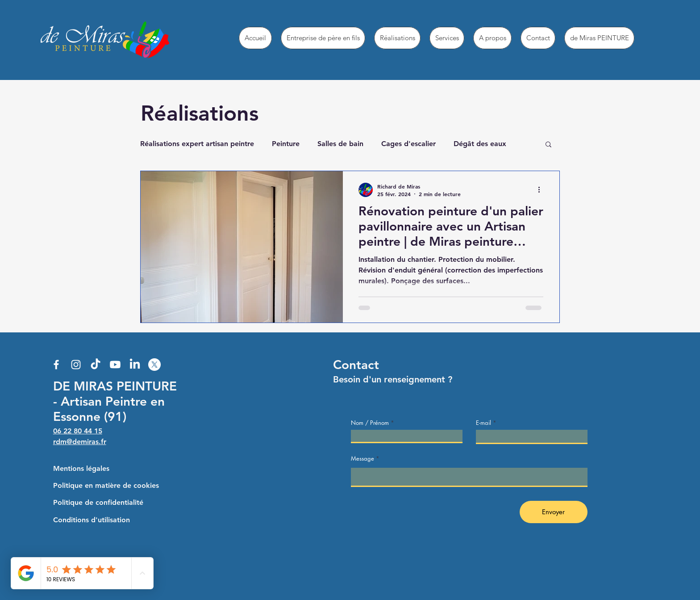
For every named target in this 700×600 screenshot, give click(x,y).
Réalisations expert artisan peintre (197, 144)
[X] (154, 365)
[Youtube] (115, 365)
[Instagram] (76, 365)
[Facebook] (56, 365)
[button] (548, 145)
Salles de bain (340, 144)
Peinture (286, 144)
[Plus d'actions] (542, 190)
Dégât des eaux (480, 144)
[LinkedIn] (135, 365)
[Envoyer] (554, 512)
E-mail (483, 423)
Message (362, 459)
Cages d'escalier (408, 144)
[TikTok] (96, 365)
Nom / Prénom (370, 423)
